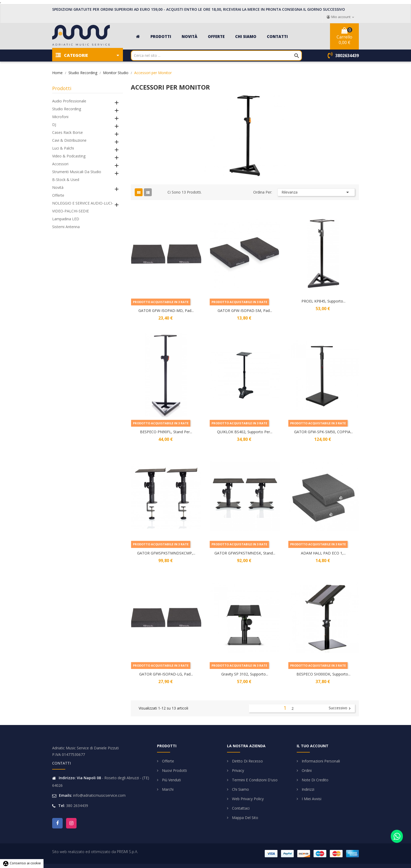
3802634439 (347, 56)
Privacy (237, 770)
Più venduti (171, 780)
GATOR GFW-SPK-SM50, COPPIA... (323, 432)
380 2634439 (77, 806)
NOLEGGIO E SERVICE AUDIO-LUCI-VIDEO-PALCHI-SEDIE (83, 207)
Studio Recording (67, 109)
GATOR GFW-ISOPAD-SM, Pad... (245, 311)
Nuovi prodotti (174, 770)
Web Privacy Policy (247, 799)
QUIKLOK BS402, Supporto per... (245, 432)
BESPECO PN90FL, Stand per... (166, 432)
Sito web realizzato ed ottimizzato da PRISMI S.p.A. (95, 852)
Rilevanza (316, 192)
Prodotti (62, 88)
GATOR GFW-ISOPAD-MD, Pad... (166, 311)
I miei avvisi (311, 799)
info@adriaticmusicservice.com (99, 795)
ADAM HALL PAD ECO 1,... (323, 553)
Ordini (306, 770)
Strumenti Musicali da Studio (77, 172)
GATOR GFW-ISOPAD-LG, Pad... (166, 674)
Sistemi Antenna (66, 227)
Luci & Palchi (63, 148)
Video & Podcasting (69, 156)
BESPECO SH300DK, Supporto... (323, 674)
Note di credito (315, 780)
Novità (58, 187)
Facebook (57, 823)
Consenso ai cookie (22, 863)
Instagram (71, 823)
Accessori (60, 164)
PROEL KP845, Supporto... (323, 301)
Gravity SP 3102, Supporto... (245, 674)
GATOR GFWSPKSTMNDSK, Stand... (245, 553)
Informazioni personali (320, 761)
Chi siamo (240, 789)
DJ (54, 125)
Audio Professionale (69, 101)
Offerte (58, 195)
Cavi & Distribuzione (69, 140)
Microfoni (60, 117)
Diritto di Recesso (247, 761)
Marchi (167, 789)
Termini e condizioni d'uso (254, 780)
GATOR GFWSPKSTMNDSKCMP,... (166, 553)
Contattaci (240, 808)
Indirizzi (307, 789)
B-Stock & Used (66, 180)
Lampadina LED (66, 219)
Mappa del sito (245, 818)
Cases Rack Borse (67, 132)
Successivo (340, 708)
